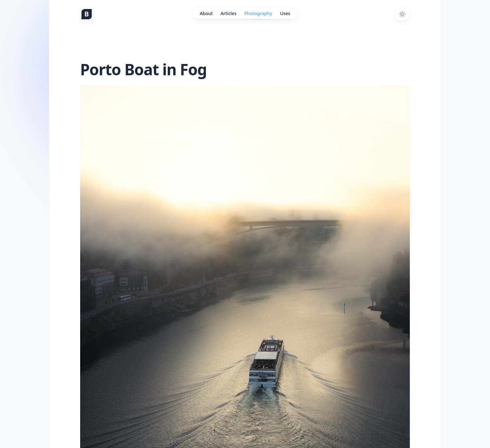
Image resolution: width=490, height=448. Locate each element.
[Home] (87, 14)
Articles (229, 13)
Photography (258, 15)
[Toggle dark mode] (402, 14)
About (206, 13)
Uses (285, 13)
